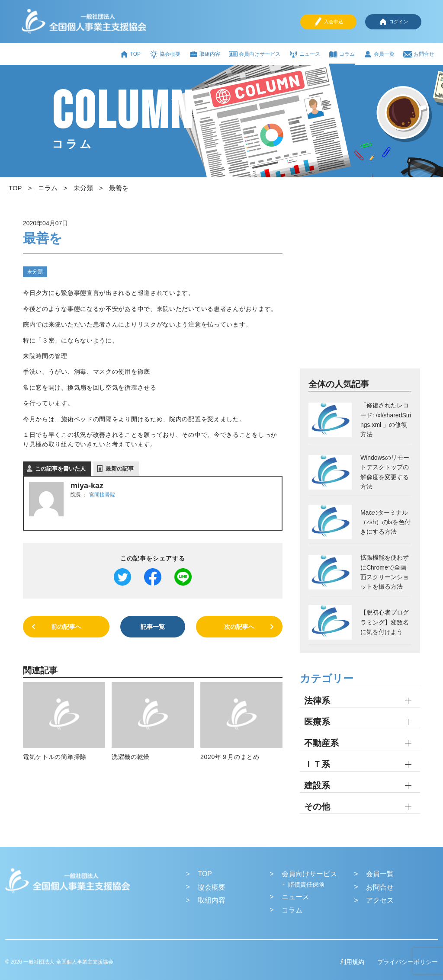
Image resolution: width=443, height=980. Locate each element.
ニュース (305, 54)
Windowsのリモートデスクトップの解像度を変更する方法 (385, 472)
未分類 (35, 272)
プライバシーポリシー (408, 962)
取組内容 (205, 54)
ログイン (393, 22)
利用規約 (352, 962)
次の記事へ (239, 627)
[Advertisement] (360, 292)
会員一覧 (379, 54)
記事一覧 (153, 627)
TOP (130, 54)
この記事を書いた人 (60, 469)
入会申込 (328, 22)
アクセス (380, 900)
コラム (342, 54)
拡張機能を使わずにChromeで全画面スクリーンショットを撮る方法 (385, 572)
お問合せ (419, 54)
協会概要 (165, 54)
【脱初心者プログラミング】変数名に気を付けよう (385, 622)
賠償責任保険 (306, 884)
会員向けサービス (255, 54)
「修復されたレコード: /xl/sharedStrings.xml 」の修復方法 (386, 420)
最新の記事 (120, 469)
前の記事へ (66, 627)
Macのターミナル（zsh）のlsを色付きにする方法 (385, 522)
